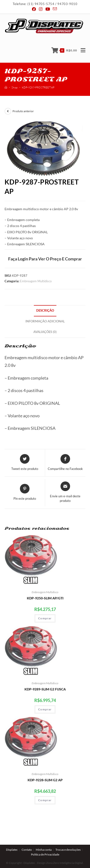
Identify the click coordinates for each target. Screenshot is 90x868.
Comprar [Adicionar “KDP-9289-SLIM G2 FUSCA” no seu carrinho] (45, 709)
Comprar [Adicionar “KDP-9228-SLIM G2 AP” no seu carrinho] (45, 800)
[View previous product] (8, 111)
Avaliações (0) (45, 332)
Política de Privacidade (45, 844)
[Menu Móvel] (81, 50)
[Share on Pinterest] (25, 492)
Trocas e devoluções (68, 839)
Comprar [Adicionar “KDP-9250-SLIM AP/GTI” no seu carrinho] (45, 618)
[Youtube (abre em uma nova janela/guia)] (48, 9)
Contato (27, 839)
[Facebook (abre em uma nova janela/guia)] (35, 9)
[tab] (45, 311)
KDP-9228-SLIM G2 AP (45, 780)
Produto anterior (23, 111)
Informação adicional (45, 321)
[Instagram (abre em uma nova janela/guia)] (41, 9)
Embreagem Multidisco (36, 281)
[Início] (6, 87)
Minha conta (44, 839)
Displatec (12, 839)
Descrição (45, 311)
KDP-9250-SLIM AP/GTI (45, 598)
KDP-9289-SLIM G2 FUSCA (45, 689)
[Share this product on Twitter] (25, 463)
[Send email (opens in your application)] (55, 9)
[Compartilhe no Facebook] (65, 463)
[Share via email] (65, 492)
